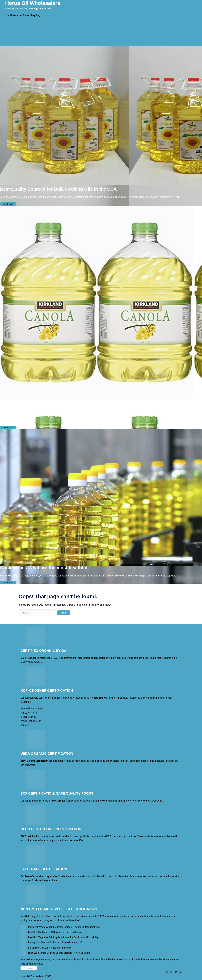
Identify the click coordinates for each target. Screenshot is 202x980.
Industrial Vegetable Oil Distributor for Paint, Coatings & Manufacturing (64, 927)
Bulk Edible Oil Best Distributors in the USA (50, 948)
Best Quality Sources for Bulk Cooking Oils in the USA (55, 942)
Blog (38, 15)
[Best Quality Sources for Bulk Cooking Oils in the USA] (23, 943)
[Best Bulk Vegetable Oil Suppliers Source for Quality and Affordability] (23, 938)
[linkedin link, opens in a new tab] (176, 972)
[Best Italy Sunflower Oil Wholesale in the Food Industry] (23, 933)
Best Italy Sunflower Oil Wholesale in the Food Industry (56, 932)
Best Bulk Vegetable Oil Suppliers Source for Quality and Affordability (63, 937)
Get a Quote (29, 968)
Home (13, 15)
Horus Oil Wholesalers (33, 3)
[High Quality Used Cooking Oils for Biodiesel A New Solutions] (23, 953)
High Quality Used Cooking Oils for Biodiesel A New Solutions (59, 953)
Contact (26, 15)
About (19, 15)
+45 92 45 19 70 (29, 713)
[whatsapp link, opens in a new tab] (180, 972)
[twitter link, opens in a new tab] (171, 972)
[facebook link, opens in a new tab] (167, 972)
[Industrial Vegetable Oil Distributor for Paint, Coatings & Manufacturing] (23, 928)
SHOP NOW (8, 204)
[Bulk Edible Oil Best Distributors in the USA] (23, 948)
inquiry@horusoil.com (32, 709)
